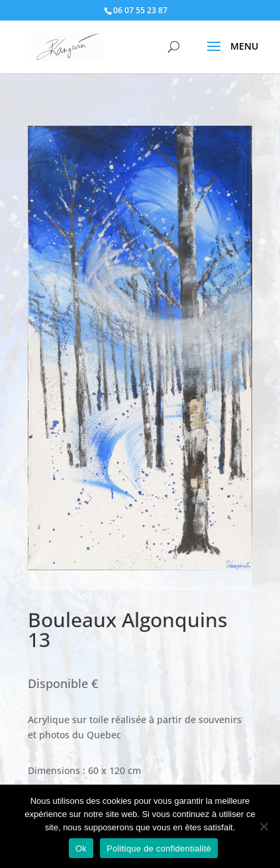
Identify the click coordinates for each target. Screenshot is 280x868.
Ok (81, 848)
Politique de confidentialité (159, 848)
